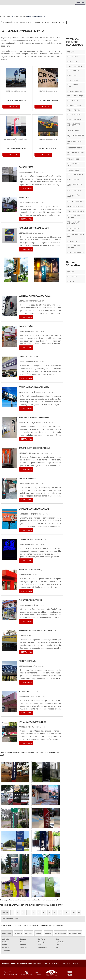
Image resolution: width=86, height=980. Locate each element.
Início (47, 964)
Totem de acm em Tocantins (73, 229)
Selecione (5, 913)
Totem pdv (70, 281)
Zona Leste (48, 934)
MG (18, 913)
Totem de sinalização (74, 66)
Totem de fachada (25, 22)
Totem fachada (72, 57)
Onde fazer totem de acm (74, 142)
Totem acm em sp (73, 241)
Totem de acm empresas (75, 211)
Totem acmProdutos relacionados (74, 42)
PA (79, 913)
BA (55, 913)
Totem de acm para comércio (73, 217)
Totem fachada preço (74, 119)
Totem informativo (73, 71)
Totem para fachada (74, 115)
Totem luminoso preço (59, 22)
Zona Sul (38, 934)
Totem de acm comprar (75, 175)
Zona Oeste (29, 934)
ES (23, 913)
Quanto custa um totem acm (75, 153)
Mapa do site (78, 964)
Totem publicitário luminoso (73, 125)
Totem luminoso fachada (73, 86)
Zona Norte (18, 934)
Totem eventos (72, 277)
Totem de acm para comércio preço (73, 223)
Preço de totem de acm (75, 148)
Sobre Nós (56, 964)
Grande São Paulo (60, 934)
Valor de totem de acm (75, 206)
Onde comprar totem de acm (75, 136)
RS (44, 913)
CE (60, 913)
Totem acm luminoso (74, 91)
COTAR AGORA (12, 106)
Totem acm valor (73, 170)
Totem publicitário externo (73, 196)
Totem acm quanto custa (41, 22)
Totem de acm (72, 75)
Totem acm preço (73, 159)
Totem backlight (73, 101)
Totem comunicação (74, 105)
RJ (12, 913)
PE (49, 913)
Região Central (7, 934)
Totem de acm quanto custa (74, 185)
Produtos (67, 964)
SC (39, 913)
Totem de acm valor (74, 191)
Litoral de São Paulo (75, 934)
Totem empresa (72, 80)
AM (74, 913)
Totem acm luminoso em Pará (75, 236)
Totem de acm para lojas (75, 252)
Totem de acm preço (74, 179)
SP (28, 913)
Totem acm (71, 52)
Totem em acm (72, 61)
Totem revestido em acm (75, 202)
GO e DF (67, 913)
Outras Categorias (73, 263)
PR (34, 913)
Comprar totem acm (74, 130)
